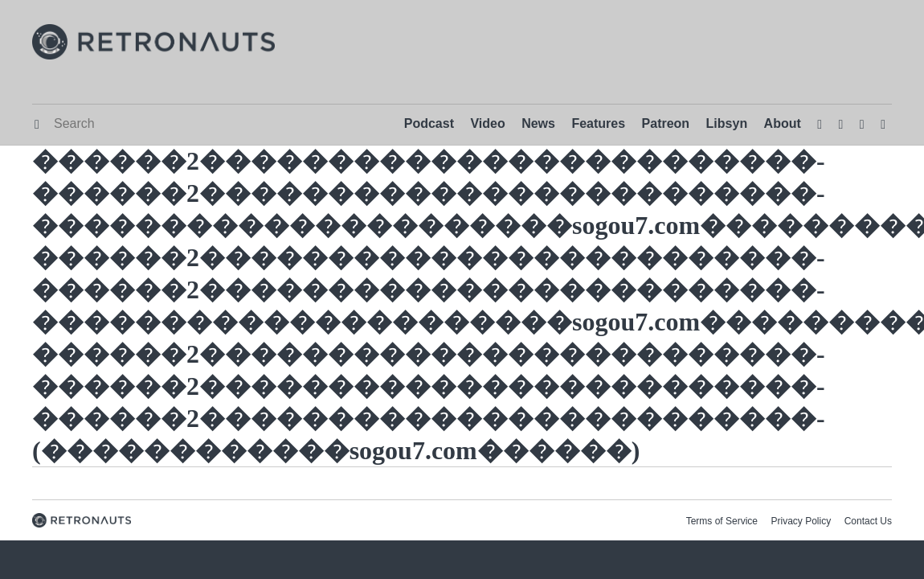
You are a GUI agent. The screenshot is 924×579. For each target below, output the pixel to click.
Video (487, 123)
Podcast (429, 123)
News (538, 123)
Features (598, 123)
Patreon (666, 123)
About (783, 123)
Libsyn (727, 123)
